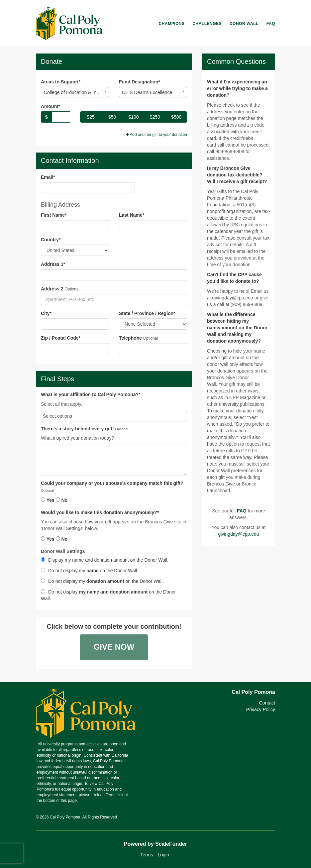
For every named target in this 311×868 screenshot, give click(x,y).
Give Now (114, 647)
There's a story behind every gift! (77, 429)
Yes (48, 500)
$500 (176, 117)
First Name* (54, 215)
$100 (133, 117)
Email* (48, 177)
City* (46, 313)
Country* (51, 240)
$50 (112, 117)
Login (163, 855)
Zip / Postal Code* (61, 338)
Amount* (51, 106)
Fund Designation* (140, 82)
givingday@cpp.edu (238, 534)
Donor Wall (244, 24)
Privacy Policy (261, 709)
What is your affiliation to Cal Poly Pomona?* (91, 395)
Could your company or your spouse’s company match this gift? (112, 483)
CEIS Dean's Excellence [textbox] (147, 92)
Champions (172, 24)
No (62, 500)
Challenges (207, 24)
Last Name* (132, 215)
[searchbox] (114, 416)
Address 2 (52, 289)
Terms (147, 855)
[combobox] (75, 92)
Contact (267, 703)
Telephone (130, 338)
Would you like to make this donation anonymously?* (100, 513)
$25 (91, 117)
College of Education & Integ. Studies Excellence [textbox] (76, 92)
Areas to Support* (61, 82)
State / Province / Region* (147, 313)
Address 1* (53, 264)
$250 (155, 117)
